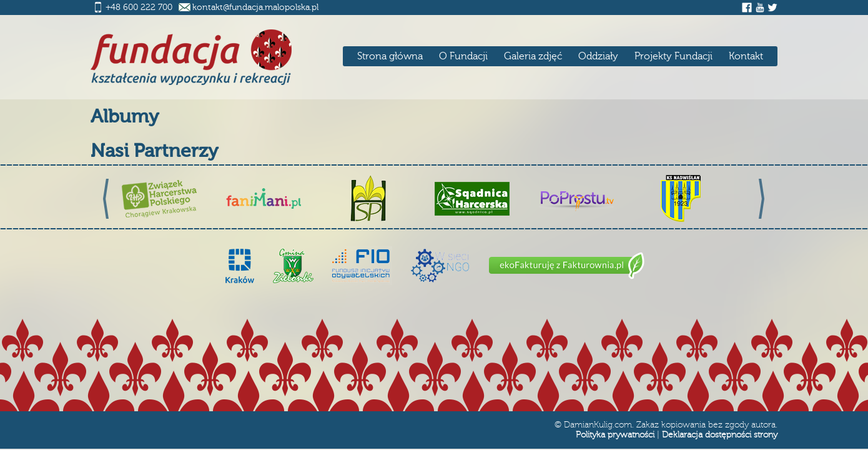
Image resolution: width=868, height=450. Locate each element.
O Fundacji (463, 56)
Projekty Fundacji (673, 56)
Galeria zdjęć (533, 56)
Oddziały (598, 56)
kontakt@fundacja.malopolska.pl (255, 7)
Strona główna (390, 56)
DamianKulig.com (598, 425)
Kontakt (746, 56)
